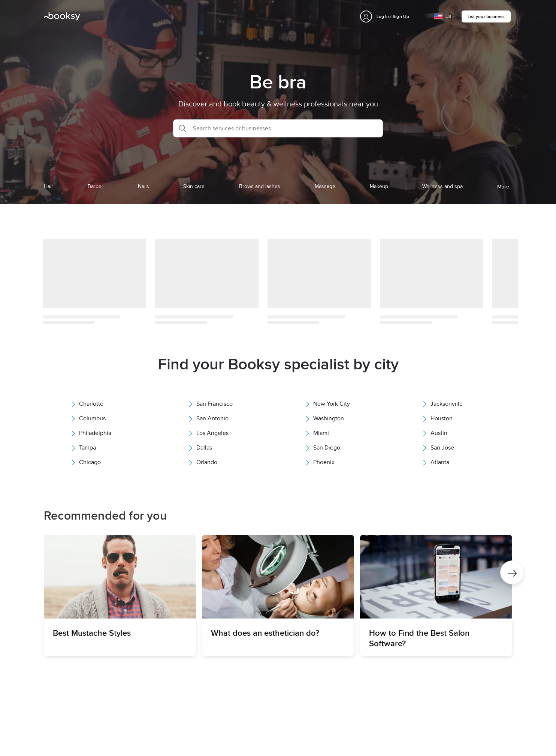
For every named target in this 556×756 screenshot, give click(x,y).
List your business (486, 16)
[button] (278, 128)
